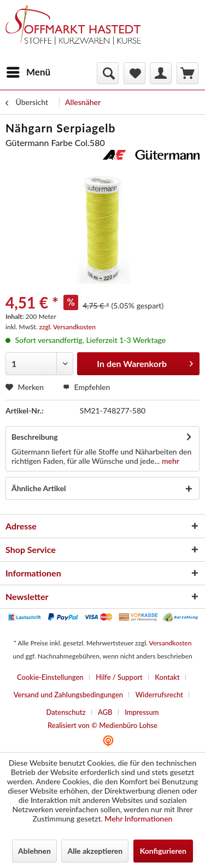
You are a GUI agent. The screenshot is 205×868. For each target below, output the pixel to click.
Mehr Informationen (138, 819)
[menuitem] (28, 72)
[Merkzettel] (134, 73)
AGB (105, 712)
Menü (28, 71)
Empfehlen (86, 387)
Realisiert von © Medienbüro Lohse (102, 725)
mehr (169, 461)
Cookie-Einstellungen (50, 677)
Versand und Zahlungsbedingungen (68, 695)
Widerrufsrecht (159, 695)
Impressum (142, 712)
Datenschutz (66, 712)
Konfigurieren (163, 851)
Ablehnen (34, 851)
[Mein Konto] (161, 73)
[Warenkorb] (188, 73)
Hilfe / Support (119, 677)
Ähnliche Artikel (39, 488)
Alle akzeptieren (95, 851)
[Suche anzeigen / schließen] (108, 73)
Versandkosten (170, 643)
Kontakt (167, 677)
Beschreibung (35, 437)
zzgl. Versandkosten (68, 327)
